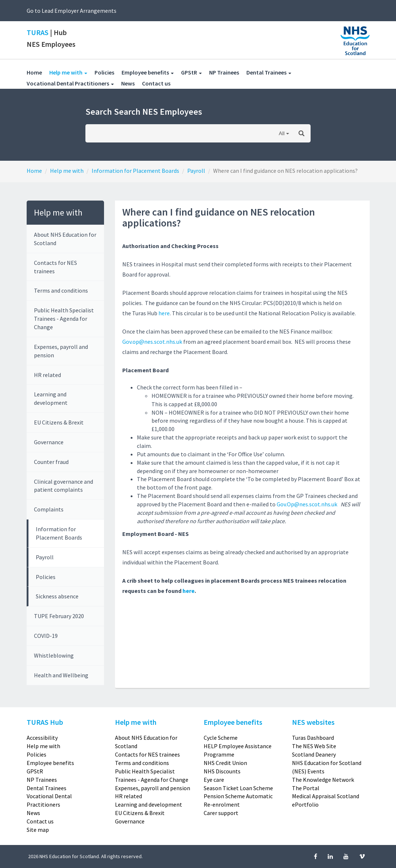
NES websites (313, 722)
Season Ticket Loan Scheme (238, 788)
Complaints (49, 509)
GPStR (35, 771)
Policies (108, 72)
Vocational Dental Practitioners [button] (70, 83)
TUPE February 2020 (59, 616)
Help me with (67, 171)
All (282, 133)
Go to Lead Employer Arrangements (72, 11)
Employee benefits (50, 763)
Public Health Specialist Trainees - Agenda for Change (64, 319)
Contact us (160, 83)
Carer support (221, 813)
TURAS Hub (45, 722)
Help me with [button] (72, 72)
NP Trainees (228, 72)
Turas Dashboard (313, 738)
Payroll (196, 171)
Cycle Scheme (221, 738)
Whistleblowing (54, 655)
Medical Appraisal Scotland (326, 796)
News (132, 83)
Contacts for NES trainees (55, 267)
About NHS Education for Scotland (65, 239)
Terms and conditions (61, 290)
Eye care (214, 780)
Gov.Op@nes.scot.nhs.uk (307, 504)
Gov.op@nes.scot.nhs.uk (152, 342)
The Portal (306, 788)
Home (34, 72)
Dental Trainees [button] (269, 72)
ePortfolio (305, 804)
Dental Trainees (47, 788)
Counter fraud (51, 462)
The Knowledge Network (323, 780)
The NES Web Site (314, 746)
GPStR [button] (191, 72)
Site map (38, 830)
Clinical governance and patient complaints (64, 486)
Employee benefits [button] (148, 72)
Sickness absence (57, 596)
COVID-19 (46, 636)
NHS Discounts (222, 771)
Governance (49, 442)
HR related (47, 375)
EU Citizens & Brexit (59, 422)
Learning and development (51, 398)
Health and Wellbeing (61, 675)
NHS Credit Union (225, 763)
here (164, 313)
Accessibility (42, 738)
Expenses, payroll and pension (61, 351)
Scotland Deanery (314, 754)
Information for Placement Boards (135, 171)
